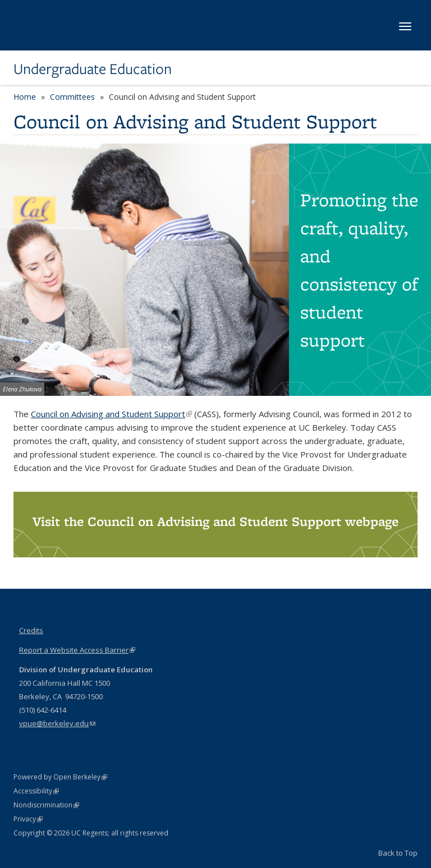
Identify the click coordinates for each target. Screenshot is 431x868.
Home (25, 97)
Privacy (28, 819)
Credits (31, 630)
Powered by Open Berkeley (60, 777)
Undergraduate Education (93, 69)
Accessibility (36, 791)
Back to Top (398, 853)
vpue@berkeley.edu (57, 723)
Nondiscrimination (46, 805)
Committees (72, 97)
